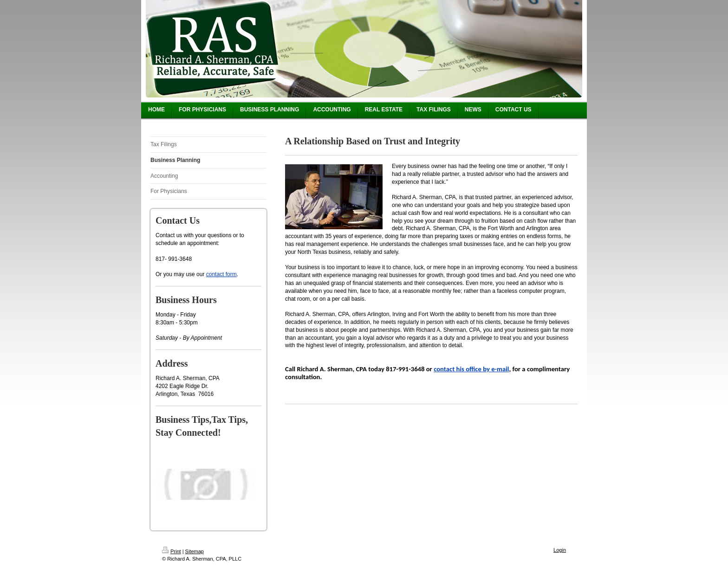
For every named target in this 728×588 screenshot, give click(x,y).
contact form (221, 274)
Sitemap (195, 551)
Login (560, 550)
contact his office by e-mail (471, 369)
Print (172, 551)
